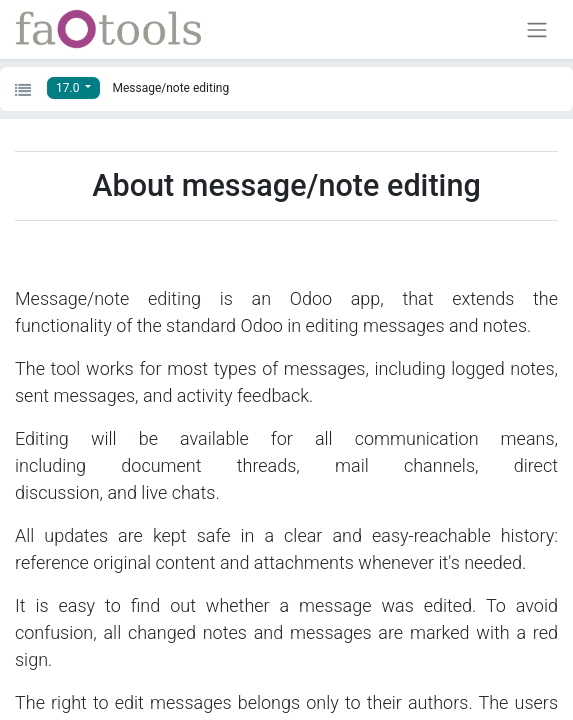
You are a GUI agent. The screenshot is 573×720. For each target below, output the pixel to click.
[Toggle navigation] (537, 29)
